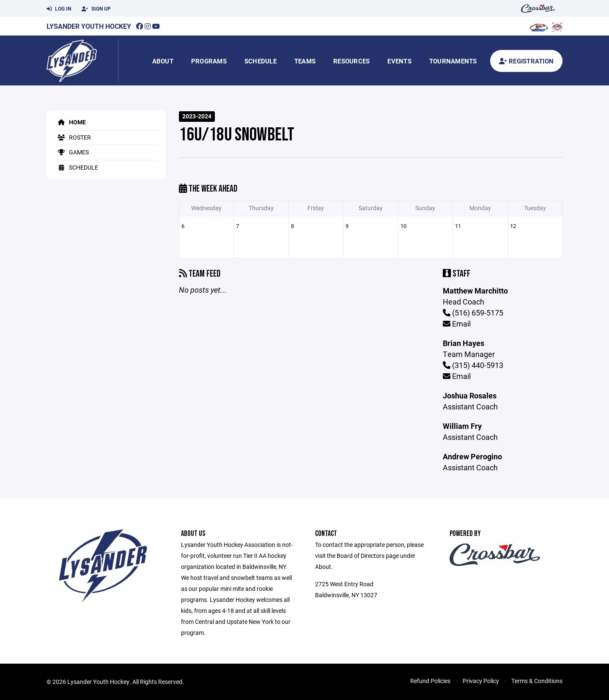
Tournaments (453, 61)
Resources (351, 61)
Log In (59, 9)
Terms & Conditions (537, 681)
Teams (305, 61)
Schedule (261, 61)
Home (70, 122)
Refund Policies (430, 681)
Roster (73, 137)
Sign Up (96, 9)
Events (399, 61)
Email (457, 324)
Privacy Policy (481, 681)
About (163, 61)
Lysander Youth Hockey (89, 26)
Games (72, 152)
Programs (209, 61)
